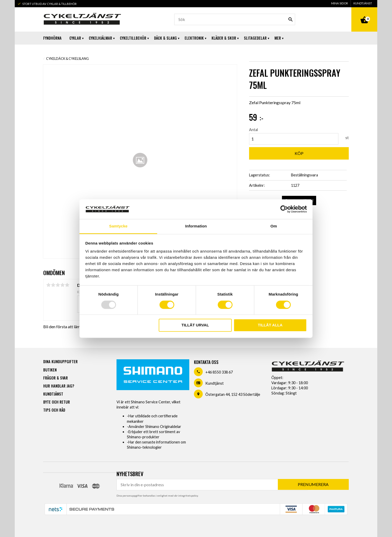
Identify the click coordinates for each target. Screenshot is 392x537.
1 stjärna (48, 285)
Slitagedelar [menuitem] (255, 38)
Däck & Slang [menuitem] (165, 38)
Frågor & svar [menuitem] (56, 378)
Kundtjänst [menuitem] (363, 3)
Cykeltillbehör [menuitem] (133, 38)
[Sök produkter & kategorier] (235, 19)
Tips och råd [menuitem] (54, 410)
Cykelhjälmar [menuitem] (100, 38)
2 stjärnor (53, 285)
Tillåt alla (270, 325)
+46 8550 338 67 (219, 372)
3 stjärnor (58, 285)
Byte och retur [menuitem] (57, 402)
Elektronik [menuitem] (194, 38)
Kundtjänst (215, 383)
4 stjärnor (62, 285)
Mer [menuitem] (278, 38)
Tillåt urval (195, 325)
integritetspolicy (188, 496)
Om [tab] (274, 226)
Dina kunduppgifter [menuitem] (60, 361)
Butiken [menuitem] (50, 370)
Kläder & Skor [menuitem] (224, 38)
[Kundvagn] (364, 14)
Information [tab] (196, 226)
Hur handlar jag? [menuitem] (59, 386)
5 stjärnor (67, 285)
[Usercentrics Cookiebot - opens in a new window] (284, 209)
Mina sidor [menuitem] (340, 3)
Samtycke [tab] (118, 226)
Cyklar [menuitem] (75, 38)
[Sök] (291, 19)
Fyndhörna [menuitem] (52, 38)
